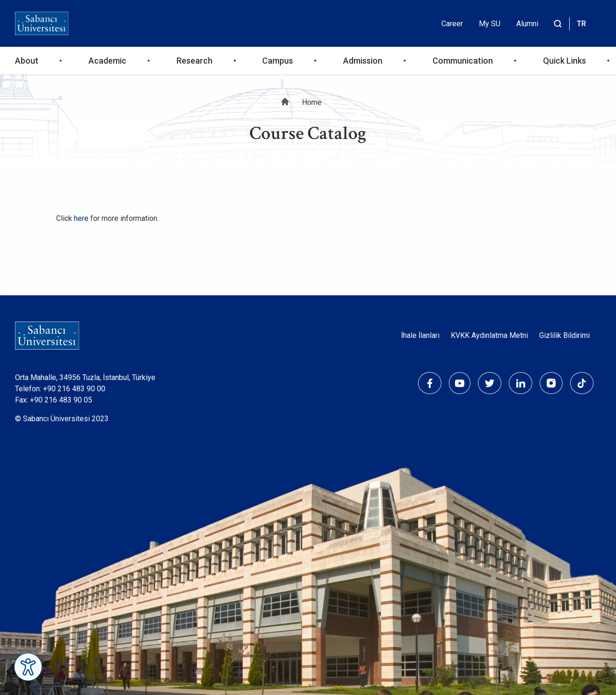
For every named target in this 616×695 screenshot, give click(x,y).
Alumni (527, 24)
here (81, 218)
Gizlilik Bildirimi (565, 335)
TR (581, 24)
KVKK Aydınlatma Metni (489, 335)
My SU (490, 24)
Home (312, 102)
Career (452, 24)
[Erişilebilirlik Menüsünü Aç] (28, 667)
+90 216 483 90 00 (74, 389)
